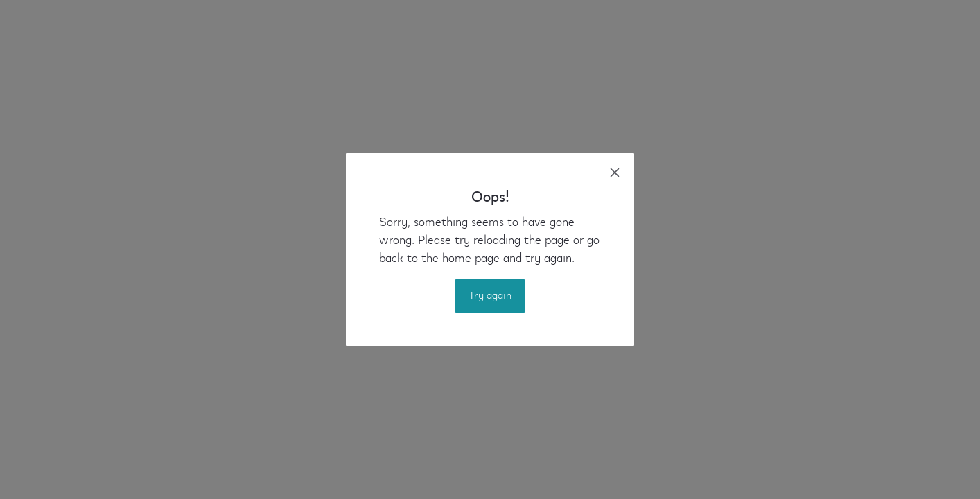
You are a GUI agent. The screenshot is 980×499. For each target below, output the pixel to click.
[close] (615, 173)
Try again (490, 296)
